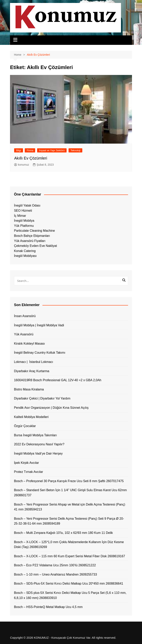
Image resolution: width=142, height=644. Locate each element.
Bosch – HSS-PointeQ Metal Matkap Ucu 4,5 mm (48, 607)
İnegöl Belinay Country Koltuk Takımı (40, 353)
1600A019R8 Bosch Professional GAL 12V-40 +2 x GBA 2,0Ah (58, 380)
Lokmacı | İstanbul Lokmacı (33, 362)
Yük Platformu (24, 226)
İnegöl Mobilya (24, 221)
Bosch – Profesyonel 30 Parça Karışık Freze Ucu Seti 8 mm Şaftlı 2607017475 (69, 481)
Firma (30, 150)
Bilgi (19, 150)
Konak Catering (25, 251)
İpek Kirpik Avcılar (26, 463)
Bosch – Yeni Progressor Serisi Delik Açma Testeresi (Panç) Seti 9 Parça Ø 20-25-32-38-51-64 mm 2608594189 (69, 521)
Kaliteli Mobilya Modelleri (31, 417)
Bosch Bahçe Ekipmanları (32, 236)
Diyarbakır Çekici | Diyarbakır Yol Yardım (42, 398)
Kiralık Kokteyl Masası (29, 344)
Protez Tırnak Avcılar (28, 472)
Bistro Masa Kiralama (29, 389)
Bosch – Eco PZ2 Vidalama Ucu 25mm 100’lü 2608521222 (55, 565)
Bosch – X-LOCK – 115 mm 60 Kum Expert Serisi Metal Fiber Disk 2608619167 (70, 556)
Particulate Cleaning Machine (34, 231)
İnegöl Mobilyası (25, 256)
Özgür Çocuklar (25, 426)
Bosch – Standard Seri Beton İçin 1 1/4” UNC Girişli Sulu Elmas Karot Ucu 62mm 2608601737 (70, 493)
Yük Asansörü (24, 334)
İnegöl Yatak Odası (27, 205)
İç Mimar (20, 216)
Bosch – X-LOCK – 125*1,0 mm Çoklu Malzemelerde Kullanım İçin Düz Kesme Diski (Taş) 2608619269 (69, 545)
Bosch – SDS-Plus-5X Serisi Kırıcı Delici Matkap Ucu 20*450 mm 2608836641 (69, 584)
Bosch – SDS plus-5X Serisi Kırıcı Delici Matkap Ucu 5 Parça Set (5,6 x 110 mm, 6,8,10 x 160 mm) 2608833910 (70, 595)
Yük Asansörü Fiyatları (30, 241)
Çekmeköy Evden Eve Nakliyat (35, 246)
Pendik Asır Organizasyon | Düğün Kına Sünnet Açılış (51, 408)
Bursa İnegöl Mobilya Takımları (35, 435)
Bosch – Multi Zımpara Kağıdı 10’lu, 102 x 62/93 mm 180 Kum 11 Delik (63, 533)
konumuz (22, 165)
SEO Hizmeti (23, 211)
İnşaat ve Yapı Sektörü (52, 150)
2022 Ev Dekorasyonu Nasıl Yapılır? (39, 444)
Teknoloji (76, 150)
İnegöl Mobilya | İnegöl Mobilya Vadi (39, 325)
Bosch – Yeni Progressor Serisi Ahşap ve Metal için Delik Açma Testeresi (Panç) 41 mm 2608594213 (70, 507)
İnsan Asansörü (25, 316)
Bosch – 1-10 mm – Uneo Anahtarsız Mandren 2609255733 (55, 574)
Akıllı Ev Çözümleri (31, 158)
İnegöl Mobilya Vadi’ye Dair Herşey (38, 453)
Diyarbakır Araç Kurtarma (32, 371)
